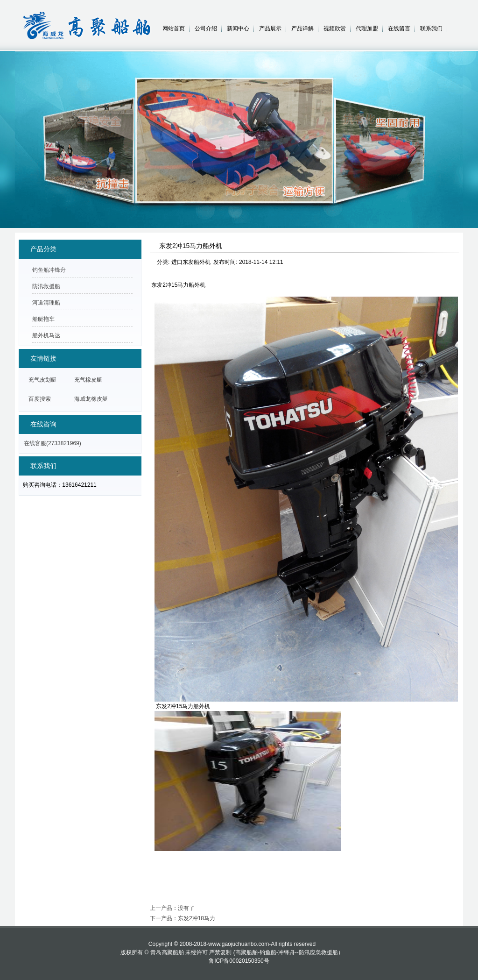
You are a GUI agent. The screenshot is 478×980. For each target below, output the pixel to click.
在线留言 (399, 28)
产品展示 (270, 28)
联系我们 (431, 28)
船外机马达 (46, 335)
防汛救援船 (46, 286)
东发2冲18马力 (197, 918)
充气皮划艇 (42, 380)
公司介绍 (206, 28)
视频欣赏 (335, 28)
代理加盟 (367, 28)
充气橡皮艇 (88, 380)
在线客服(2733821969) (53, 443)
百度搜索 (40, 399)
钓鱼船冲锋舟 (49, 270)
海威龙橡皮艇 (91, 399)
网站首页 (174, 28)
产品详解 (302, 28)
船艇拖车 (43, 319)
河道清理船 (46, 303)
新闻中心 (238, 28)
